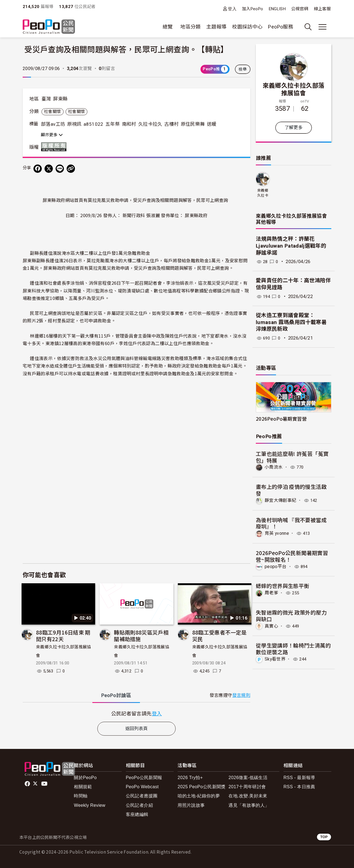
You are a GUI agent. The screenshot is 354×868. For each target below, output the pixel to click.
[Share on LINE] (60, 169)
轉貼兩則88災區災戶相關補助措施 (141, 635)
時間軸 (81, 796)
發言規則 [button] (241, 695)
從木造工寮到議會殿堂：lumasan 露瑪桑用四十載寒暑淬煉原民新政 (291, 322)
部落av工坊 (53, 124)
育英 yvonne (277, 533)
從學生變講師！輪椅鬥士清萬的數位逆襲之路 (293, 648)
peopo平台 (276, 566)
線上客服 (322, 9)
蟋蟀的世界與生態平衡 (283, 586)
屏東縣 (60, 99)
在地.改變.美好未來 (248, 796)
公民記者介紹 (139, 805)
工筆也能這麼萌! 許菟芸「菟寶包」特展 (292, 457)
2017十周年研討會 (247, 787)
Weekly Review (90, 805)
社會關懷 (52, 112)
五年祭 (113, 124)
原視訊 (74, 124)
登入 (232, 9)
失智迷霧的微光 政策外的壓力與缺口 (291, 615)
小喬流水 (274, 467)
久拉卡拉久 (150, 124)
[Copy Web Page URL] (71, 169)
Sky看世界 (275, 659)
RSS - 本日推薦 (299, 787)
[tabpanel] (136, 713)
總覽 (168, 27)
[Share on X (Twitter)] (49, 169)
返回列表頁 (137, 729)
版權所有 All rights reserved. (55, 147)
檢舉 (243, 69)
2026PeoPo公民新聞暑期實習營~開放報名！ (292, 556)
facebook (28, 784)
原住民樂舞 (193, 124)
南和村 (129, 124)
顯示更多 (52, 135)
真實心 (271, 626)
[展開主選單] (322, 27)
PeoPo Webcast (142, 787)
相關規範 (83, 787)
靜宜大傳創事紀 (281, 500)
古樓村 (171, 124)
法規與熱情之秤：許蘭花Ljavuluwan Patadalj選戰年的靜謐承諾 (291, 246)
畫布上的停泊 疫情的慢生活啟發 (291, 490)
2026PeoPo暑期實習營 (281, 419)
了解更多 (294, 128)
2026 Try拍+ (190, 778)
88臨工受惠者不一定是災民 (219, 635)
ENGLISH (277, 9)
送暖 (212, 124)
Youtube (45, 784)
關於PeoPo (85, 778)
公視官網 (300, 9)
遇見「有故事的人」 (249, 805)
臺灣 (46, 99)
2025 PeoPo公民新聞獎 (201, 787)
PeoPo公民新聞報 (144, 778)
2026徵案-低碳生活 (248, 778)
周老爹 (271, 593)
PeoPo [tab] (116, 695)
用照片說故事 (191, 805)
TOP (324, 837)
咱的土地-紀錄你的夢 (199, 796)
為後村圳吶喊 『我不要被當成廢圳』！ (291, 523)
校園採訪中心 (247, 27)
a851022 (93, 124)
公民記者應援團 (142, 796)
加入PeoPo (253, 9)
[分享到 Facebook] (38, 169)
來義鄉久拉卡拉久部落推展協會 (294, 89)
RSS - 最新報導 (299, 778)
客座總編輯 (137, 814)
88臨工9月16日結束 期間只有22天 (63, 635)
